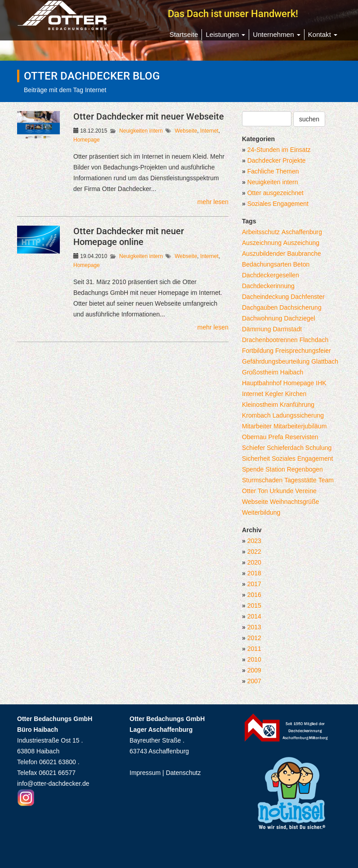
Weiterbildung (261, 512)
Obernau (254, 437)
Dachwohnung (262, 318)
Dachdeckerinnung (268, 286)
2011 (254, 649)
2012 (254, 638)
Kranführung (297, 405)
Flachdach (314, 340)
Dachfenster (307, 297)
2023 (254, 541)
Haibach (292, 372)
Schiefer (253, 448)
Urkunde (281, 491)
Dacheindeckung (265, 297)
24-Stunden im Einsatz (279, 150)
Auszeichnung (262, 243)
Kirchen (296, 394)
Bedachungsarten (267, 264)
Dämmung (257, 329)
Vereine (306, 491)
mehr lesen (213, 202)
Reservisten (302, 437)
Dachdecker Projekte (277, 160)
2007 (254, 681)
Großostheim (260, 372)
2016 (254, 595)
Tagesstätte (300, 480)
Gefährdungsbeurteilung (276, 361)
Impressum (145, 773)
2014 (254, 616)
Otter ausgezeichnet (275, 193)
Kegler (274, 394)
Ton (263, 491)
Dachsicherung (300, 307)
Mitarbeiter (257, 426)
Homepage (87, 140)
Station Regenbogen (294, 469)
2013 (254, 627)
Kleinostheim (260, 405)
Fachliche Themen (273, 171)
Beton (302, 264)
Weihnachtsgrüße (294, 502)
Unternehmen (276, 34)
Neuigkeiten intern (141, 131)
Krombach (256, 415)
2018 (254, 573)
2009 (254, 670)
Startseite (184, 34)
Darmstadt (287, 329)
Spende (253, 469)
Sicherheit (256, 458)
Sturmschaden (262, 480)
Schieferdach (285, 448)
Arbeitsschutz (261, 232)
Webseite (186, 131)
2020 (254, 562)
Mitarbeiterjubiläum (300, 426)
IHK (321, 383)
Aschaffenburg (302, 232)
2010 (254, 659)
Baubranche (304, 254)
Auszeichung (301, 243)
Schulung (318, 448)
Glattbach (325, 361)
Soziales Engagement (278, 204)
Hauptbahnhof (262, 383)
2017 (254, 584)
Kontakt (323, 34)
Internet (209, 131)
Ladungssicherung (298, 415)
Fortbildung (258, 351)
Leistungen (225, 34)
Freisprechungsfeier (303, 351)
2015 (254, 605)
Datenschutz (183, 773)
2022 (254, 552)
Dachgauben (260, 307)
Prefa (275, 437)
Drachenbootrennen (270, 340)
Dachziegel (299, 318)
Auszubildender (264, 254)
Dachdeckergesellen (271, 275)
